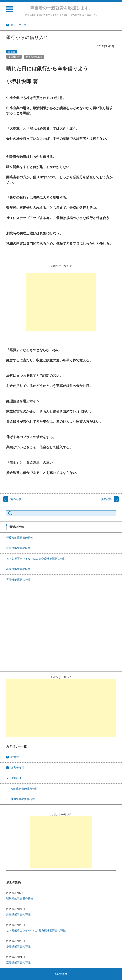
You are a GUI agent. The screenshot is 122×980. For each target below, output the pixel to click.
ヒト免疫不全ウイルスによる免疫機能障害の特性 (36, 559)
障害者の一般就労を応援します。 (62, 8)
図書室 (12, 52)
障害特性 (16, 778)
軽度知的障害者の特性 (20, 538)
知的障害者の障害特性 (24, 789)
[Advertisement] (61, 302)
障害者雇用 (17, 768)
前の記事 (16, 499)
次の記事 (106, 499)
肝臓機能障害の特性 (18, 548)
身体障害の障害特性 (23, 799)
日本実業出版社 (34, 57)
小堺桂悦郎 (14, 57)
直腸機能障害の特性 (18, 580)
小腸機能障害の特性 (18, 569)
